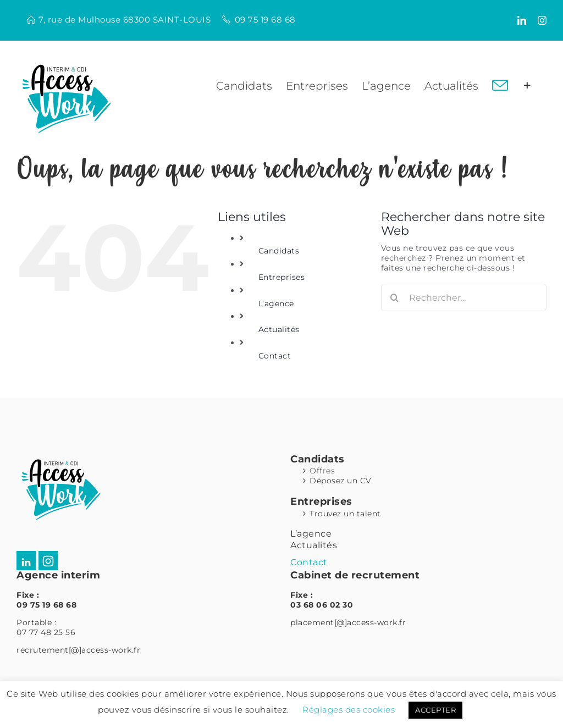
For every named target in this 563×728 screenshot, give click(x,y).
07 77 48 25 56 (46, 632)
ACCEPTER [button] (435, 710)
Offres (322, 471)
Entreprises (282, 277)
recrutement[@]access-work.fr (78, 650)
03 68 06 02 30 (322, 605)
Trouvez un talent (345, 514)
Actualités (279, 329)
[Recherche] (395, 297)
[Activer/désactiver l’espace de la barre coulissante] (527, 86)
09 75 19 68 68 (265, 20)
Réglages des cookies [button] (349, 710)
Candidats (279, 251)
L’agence (276, 304)
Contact (275, 356)
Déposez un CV (341, 481)
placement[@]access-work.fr (348, 622)
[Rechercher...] (464, 297)
